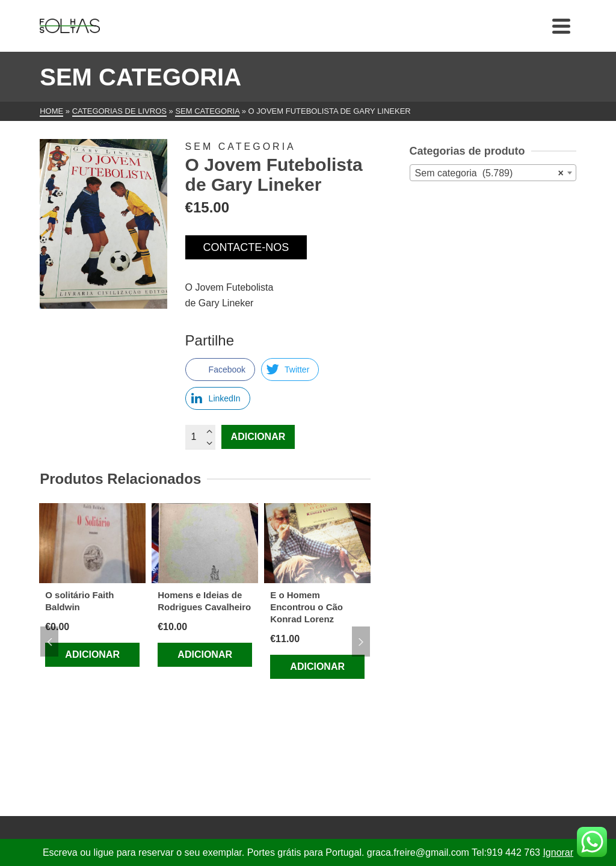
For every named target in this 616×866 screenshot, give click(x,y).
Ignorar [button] (558, 852)
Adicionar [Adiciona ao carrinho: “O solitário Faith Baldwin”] (92, 654)
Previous (49, 642)
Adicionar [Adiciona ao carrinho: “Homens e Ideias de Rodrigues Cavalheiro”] (205, 654)
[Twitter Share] (290, 370)
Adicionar (258, 437)
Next (361, 642)
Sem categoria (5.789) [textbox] (489, 173)
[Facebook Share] (220, 370)
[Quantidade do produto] (200, 437)
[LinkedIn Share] (218, 398)
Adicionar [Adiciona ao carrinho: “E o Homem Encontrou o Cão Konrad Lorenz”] (317, 667)
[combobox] (493, 173)
